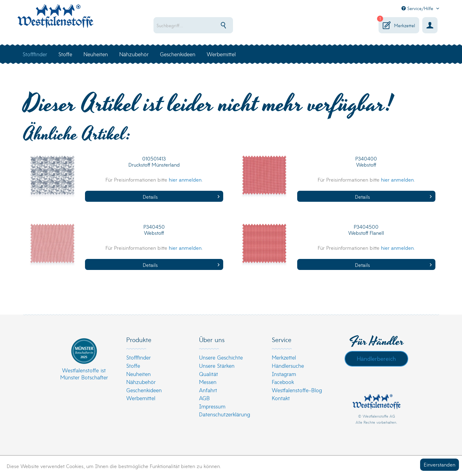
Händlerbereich (376, 358)
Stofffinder (139, 357)
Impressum (212, 406)
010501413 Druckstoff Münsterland (154, 162)
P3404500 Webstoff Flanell (366, 230)
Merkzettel (284, 357)
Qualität (209, 374)
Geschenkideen (144, 390)
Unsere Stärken (217, 365)
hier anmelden (185, 179)
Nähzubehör (141, 382)
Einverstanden (440, 464)
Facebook (283, 382)
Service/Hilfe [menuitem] (418, 8)
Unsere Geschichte (221, 357)
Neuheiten (139, 374)
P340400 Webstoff (366, 162)
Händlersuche (288, 365)
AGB (204, 398)
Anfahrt (208, 390)
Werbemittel (141, 398)
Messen (208, 382)
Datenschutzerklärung (225, 414)
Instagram (284, 374)
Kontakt (281, 398)
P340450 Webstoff (154, 230)
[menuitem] (213, 25)
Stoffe (133, 365)
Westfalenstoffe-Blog (297, 390)
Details (181, 196)
